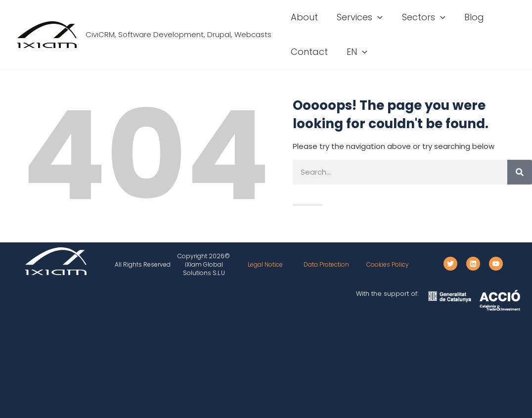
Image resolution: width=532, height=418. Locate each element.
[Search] (520, 172)
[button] (376, 17)
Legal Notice (265, 264)
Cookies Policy (388, 264)
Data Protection (326, 264)
